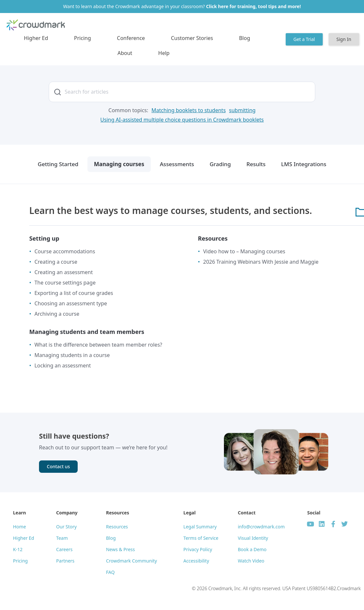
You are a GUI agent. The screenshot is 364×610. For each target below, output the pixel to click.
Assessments (177, 164)
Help (164, 53)
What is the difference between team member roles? (98, 345)
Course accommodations (65, 251)
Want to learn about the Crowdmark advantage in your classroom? (182, 6)
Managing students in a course (72, 355)
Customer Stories (192, 38)
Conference (131, 38)
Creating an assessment (64, 272)
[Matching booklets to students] (188, 110)
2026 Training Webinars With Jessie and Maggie (261, 262)
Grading (220, 164)
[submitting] (242, 110)
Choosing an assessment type (71, 303)
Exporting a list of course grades (74, 293)
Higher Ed (36, 38)
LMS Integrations (304, 164)
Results (256, 164)
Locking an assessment (63, 365)
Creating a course (56, 262)
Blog (244, 38)
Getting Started (58, 164)
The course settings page (65, 283)
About (125, 53)
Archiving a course (57, 314)
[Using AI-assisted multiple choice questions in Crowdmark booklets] (182, 120)
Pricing (83, 38)
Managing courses (119, 164)
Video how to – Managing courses (244, 251)
